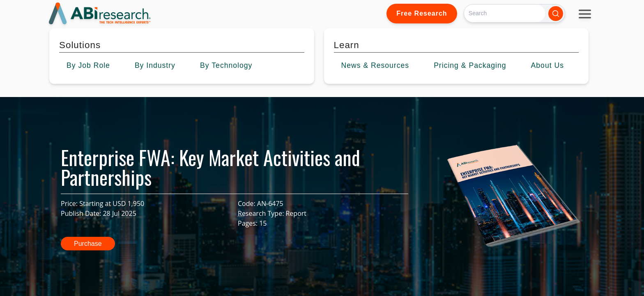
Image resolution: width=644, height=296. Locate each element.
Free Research (422, 13)
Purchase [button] (88, 244)
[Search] (505, 13)
